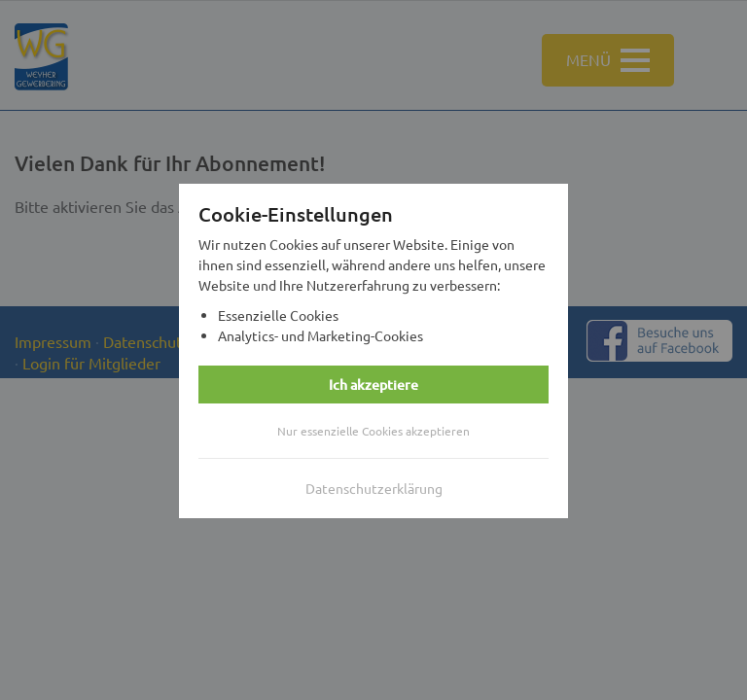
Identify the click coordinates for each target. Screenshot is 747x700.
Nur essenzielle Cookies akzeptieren (373, 431)
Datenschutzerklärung (374, 488)
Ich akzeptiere (373, 385)
